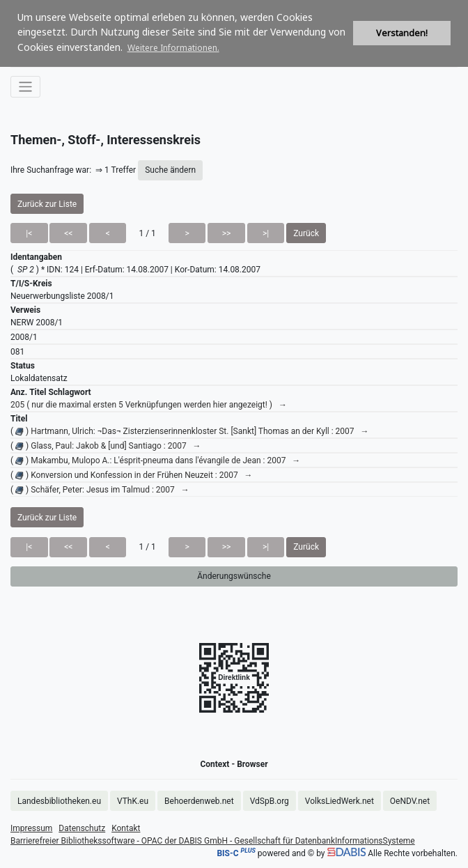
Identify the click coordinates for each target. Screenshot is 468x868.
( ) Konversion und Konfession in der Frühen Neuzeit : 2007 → (132, 475)
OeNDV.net (410, 801)
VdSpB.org (270, 801)
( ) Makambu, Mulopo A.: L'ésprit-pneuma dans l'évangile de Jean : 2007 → (155, 460)
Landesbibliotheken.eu (59, 801)
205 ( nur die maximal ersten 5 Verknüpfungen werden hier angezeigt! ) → (149, 405)
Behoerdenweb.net (199, 801)
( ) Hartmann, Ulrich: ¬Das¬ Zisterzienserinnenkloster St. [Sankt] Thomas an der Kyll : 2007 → (190, 431)
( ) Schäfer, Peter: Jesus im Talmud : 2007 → (100, 490)
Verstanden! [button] (402, 33)
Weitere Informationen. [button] (173, 48)
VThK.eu (133, 801)
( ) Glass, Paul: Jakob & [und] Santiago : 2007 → (106, 446)
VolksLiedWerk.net (340, 801)
